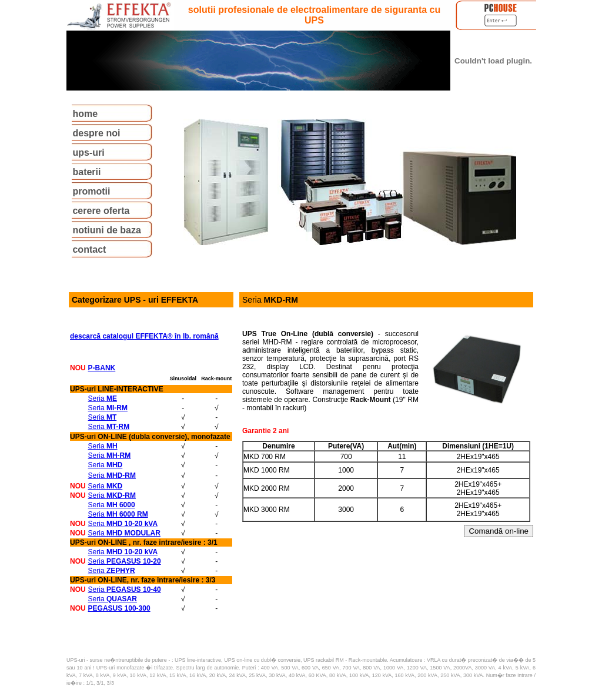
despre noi (96, 133)
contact (89, 249)
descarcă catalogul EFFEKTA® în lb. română (144, 336)
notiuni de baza (106, 230)
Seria (103, 398)
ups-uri (88, 153)
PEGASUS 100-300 (119, 608)
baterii (86, 172)
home (85, 114)
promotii (91, 191)
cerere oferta (101, 211)
